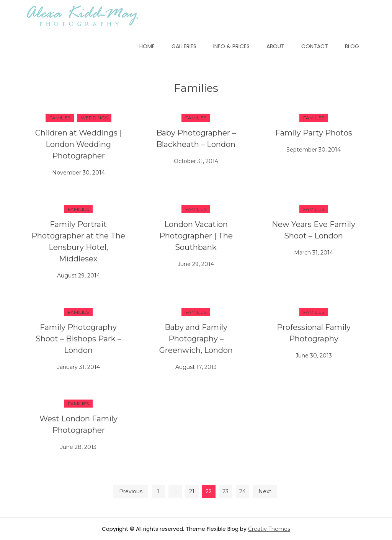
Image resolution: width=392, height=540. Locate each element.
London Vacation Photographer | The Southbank (196, 236)
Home (147, 46)
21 (192, 491)
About (275, 46)
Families (60, 118)
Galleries (184, 46)
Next (265, 491)
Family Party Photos (314, 133)
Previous (131, 491)
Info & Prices (231, 46)
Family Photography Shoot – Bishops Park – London (78, 339)
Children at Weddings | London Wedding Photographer (78, 144)
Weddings (94, 118)
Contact (315, 46)
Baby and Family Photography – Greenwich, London (196, 339)
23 (225, 491)
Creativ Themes (269, 529)
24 (243, 491)
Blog (352, 46)
